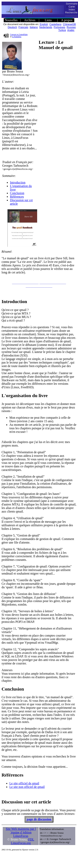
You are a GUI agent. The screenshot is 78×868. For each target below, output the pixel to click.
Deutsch (13, 27)
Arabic (71, 30)
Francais (23, 27)
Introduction (18, 182)
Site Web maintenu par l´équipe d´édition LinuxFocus (21, 832)
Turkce (62, 30)
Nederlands (46, 27)
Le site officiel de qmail (24, 783)
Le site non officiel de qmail (27, 787)
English (44, 24)
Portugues (60, 27)
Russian (71, 27)
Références (17, 197)
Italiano (34, 27)
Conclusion (17, 193)
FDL (31, 839)
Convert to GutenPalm (19, 34)
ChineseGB (69, 24)
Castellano (55, 24)
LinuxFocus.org (21, 843)
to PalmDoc (17, 37)
